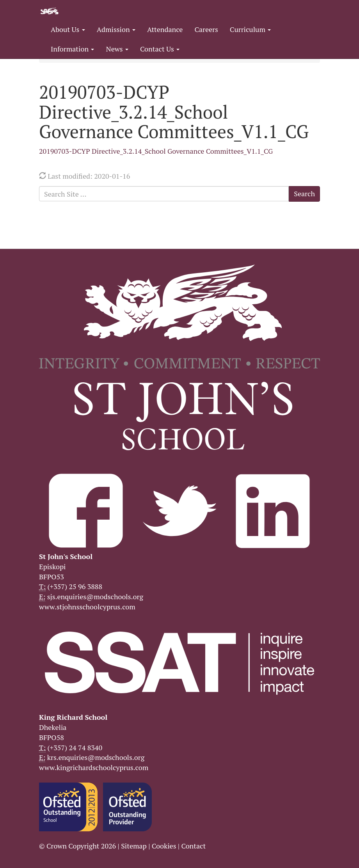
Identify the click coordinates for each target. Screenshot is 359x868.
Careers (206, 29)
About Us (68, 29)
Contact (193, 846)
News (117, 49)
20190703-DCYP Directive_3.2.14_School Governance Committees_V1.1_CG (156, 151)
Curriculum (251, 29)
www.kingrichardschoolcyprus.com (94, 767)
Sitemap (134, 846)
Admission (116, 29)
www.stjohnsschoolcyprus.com (87, 607)
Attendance (165, 29)
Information (72, 49)
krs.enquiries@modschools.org (96, 757)
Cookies (164, 846)
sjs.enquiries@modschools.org (95, 596)
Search (304, 193)
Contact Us (160, 49)
